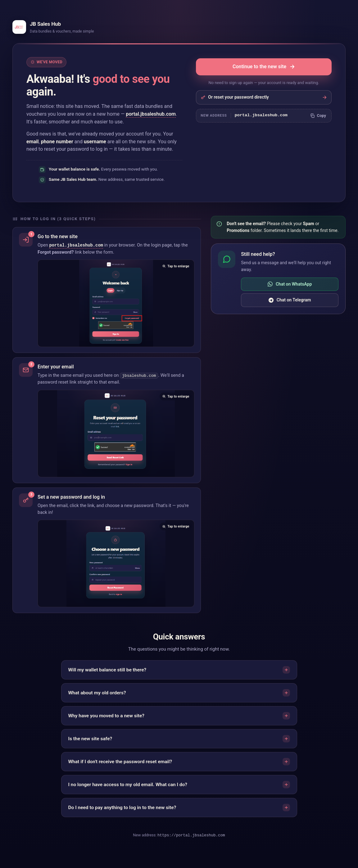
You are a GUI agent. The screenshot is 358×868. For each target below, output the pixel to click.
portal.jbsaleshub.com (151, 114)
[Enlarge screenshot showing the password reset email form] (116, 434)
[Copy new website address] (318, 116)
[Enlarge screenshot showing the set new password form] (116, 564)
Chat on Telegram (290, 300)
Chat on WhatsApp (290, 284)
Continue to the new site (264, 67)
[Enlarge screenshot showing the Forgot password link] (116, 304)
